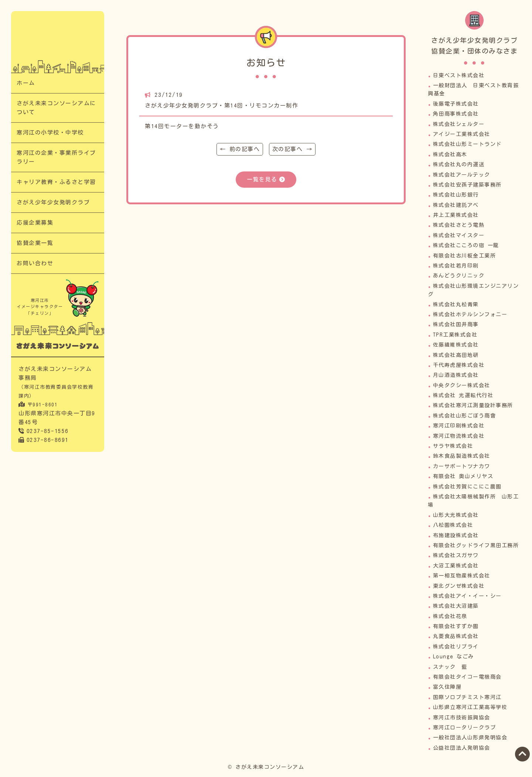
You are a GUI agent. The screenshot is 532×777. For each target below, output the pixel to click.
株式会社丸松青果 (456, 304)
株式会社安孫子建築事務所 (467, 185)
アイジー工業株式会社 (462, 134)
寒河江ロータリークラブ (465, 727)
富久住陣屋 (447, 687)
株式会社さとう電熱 (459, 225)
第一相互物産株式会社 (462, 576)
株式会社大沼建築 (456, 606)
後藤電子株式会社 (456, 104)
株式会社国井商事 (456, 324)
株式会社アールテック (462, 175)
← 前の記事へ (240, 149)
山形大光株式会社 (456, 515)
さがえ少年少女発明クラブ (53, 202)
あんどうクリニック (459, 276)
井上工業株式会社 (456, 215)
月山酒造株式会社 (456, 375)
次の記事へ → (292, 149)
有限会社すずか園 (456, 626)
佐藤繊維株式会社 (456, 345)
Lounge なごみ (453, 657)
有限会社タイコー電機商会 (467, 677)
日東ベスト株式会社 (459, 75)
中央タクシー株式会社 (462, 385)
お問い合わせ (35, 263)
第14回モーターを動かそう (182, 126)
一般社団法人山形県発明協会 (470, 737)
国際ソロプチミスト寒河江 (467, 697)
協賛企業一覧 (35, 243)
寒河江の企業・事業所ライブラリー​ (56, 157)
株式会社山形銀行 (456, 195)
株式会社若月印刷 (456, 266)
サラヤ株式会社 (453, 446)
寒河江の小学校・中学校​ (50, 132)
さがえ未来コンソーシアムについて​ (56, 108)
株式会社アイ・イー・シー (467, 596)
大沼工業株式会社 (456, 566)
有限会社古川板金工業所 (465, 256)
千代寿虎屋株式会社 (459, 365)
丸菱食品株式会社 (456, 636)
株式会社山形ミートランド (467, 144)
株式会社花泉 (450, 616)
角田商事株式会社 (456, 114)
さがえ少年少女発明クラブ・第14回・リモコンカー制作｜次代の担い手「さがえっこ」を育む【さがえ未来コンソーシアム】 (58, 40)
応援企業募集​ (35, 223)
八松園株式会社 (453, 525)
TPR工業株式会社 (455, 335)
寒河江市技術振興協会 (462, 718)
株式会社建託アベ (456, 205)
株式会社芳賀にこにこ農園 (467, 487)
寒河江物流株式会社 (459, 436)
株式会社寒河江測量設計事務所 (473, 405)
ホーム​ (26, 83)
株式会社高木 (450, 154)
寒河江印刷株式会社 (459, 426)
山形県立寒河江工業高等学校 (470, 707)
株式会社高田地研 (456, 355)
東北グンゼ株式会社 (459, 586)
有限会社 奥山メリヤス (463, 476)
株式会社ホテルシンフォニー (470, 314)
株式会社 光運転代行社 (463, 395)
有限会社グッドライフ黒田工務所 (476, 545)
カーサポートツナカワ (462, 466)
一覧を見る (262, 179)
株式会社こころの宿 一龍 (466, 245)
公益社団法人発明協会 (462, 748)
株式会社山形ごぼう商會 (465, 416)
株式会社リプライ (456, 647)
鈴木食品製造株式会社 (462, 456)
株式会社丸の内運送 (459, 164)
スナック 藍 (450, 667)
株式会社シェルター (459, 124)
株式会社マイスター (459, 235)
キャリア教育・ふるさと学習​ (56, 182)
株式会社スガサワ (456, 555)
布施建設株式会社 (456, 535)
